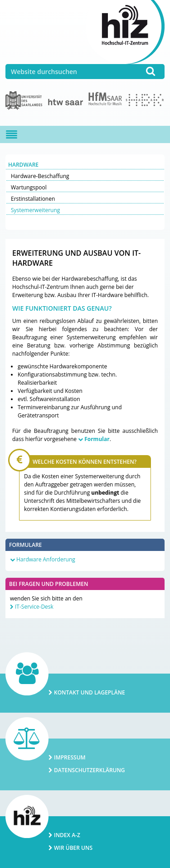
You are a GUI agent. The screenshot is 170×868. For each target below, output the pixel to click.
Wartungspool (29, 187)
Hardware (23, 165)
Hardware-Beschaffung (40, 176)
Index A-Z (67, 835)
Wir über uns (73, 848)
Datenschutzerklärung (90, 770)
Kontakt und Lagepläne (90, 692)
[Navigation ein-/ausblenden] (12, 134)
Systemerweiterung (35, 210)
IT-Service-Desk (34, 607)
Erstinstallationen (33, 199)
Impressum (70, 757)
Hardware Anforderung (46, 559)
